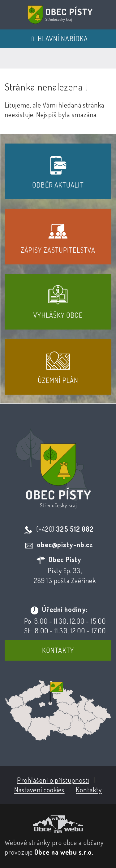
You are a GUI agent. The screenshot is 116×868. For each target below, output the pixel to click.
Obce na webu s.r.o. (64, 852)
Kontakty (58, 650)
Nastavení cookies (39, 790)
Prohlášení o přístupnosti (53, 780)
